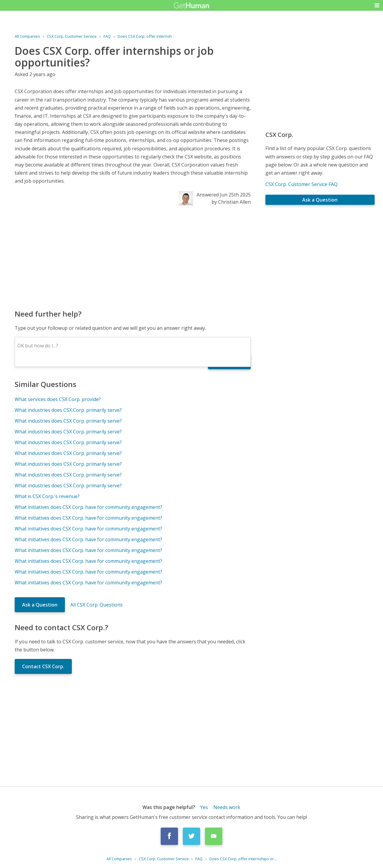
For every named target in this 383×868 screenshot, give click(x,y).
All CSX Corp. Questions (96, 605)
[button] (377, 5)
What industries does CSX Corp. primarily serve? (68, 410)
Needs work (227, 807)
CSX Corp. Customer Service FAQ (301, 184)
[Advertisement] (133, 257)
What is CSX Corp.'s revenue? (47, 496)
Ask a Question (40, 605)
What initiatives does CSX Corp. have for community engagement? (88, 507)
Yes (204, 807)
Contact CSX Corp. (43, 666)
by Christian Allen (231, 202)
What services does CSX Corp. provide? (58, 399)
